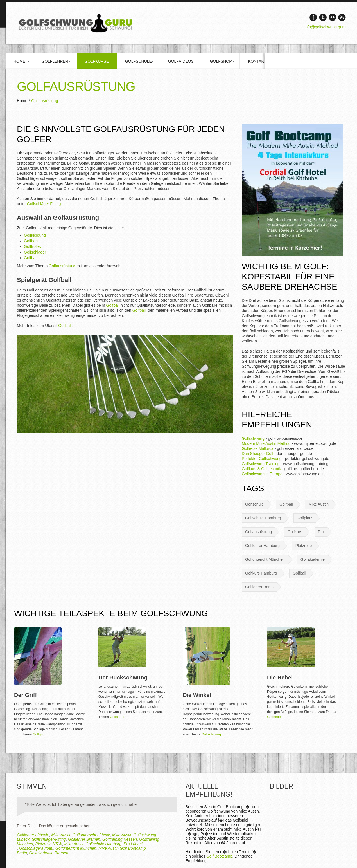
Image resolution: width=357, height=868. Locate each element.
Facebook (313, 17)
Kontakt (257, 61)
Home (19, 61)
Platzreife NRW (48, 844)
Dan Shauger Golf (257, 454)
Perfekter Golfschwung (262, 459)
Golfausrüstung (62, 266)
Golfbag (31, 241)
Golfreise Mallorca (258, 448)
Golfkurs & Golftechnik (261, 469)
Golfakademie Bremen (49, 853)
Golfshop (221, 61)
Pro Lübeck (134, 844)
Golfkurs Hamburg (261, 573)
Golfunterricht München (76, 848)
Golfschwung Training (261, 464)
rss (342, 17)
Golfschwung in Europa (262, 474)
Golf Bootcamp (219, 856)
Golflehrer (55, 61)
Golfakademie (313, 559)
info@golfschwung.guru (325, 27)
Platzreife (304, 546)
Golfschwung (253, 438)
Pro (321, 532)
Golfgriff (39, 734)
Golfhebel (274, 717)
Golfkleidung (35, 235)
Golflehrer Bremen (84, 839)
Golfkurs (295, 532)
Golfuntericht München (265, 559)
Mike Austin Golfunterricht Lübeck (81, 835)
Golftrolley (33, 246)
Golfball (30, 258)
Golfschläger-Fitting (49, 839)
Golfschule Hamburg (263, 518)
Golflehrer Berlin (259, 587)
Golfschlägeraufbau (36, 848)
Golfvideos (181, 61)
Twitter (323, 17)
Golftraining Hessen (120, 839)
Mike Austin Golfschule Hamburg (93, 844)
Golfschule (138, 61)
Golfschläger (35, 252)
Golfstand (117, 717)
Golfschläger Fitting (44, 204)
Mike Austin (318, 504)
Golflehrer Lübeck (33, 835)
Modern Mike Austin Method (266, 443)
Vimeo (332, 17)
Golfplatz (305, 518)
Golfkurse (97, 61)
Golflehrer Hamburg (262, 546)
